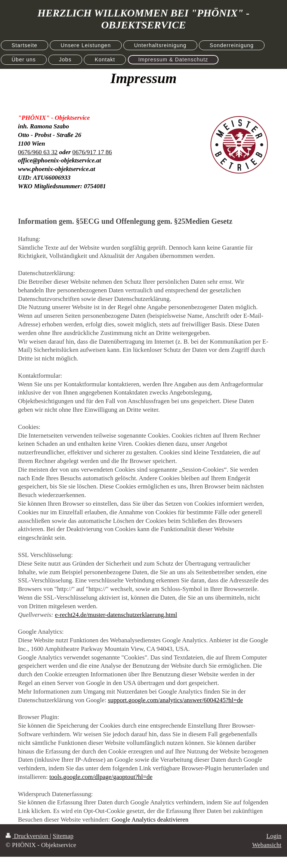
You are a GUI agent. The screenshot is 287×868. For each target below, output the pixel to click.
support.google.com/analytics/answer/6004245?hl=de (175, 700)
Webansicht (267, 845)
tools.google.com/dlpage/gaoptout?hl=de (101, 777)
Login (274, 836)
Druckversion (28, 836)
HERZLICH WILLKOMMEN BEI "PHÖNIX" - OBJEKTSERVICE (143, 19)
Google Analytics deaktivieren (150, 820)
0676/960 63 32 (38, 152)
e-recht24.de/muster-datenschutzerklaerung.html (116, 615)
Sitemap (63, 836)
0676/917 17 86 (92, 152)
